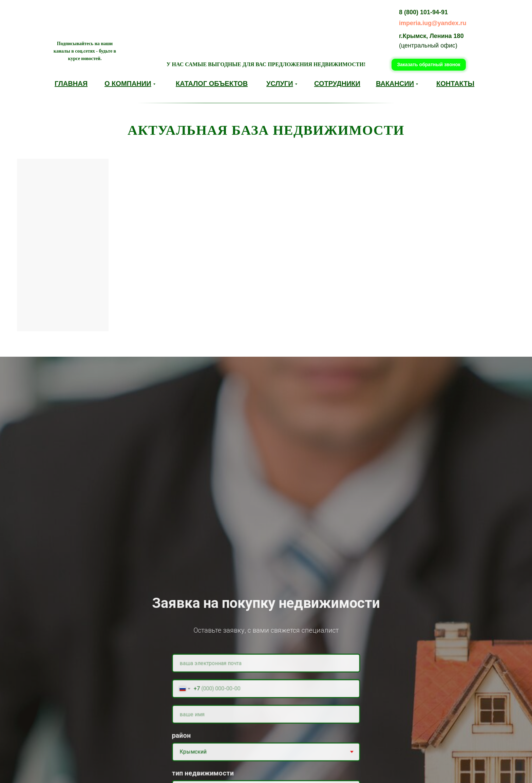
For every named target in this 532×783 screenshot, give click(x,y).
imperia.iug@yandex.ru (433, 23)
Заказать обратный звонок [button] (429, 64)
